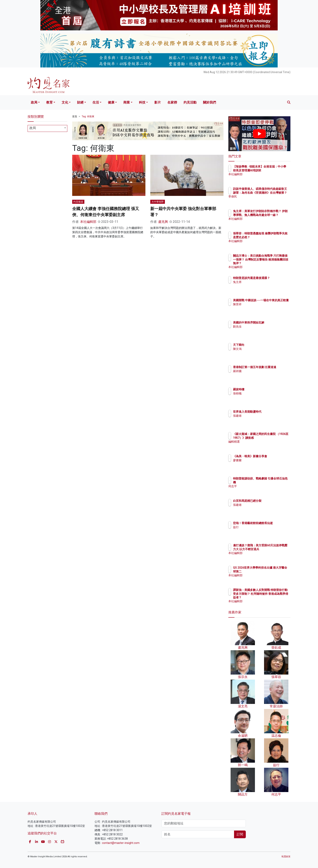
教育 (49, 102)
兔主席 (261, 286)
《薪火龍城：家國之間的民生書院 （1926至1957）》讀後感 (272, 438)
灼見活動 (190, 102)
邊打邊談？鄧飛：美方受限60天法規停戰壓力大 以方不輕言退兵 (272, 549)
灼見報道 (78, 202)
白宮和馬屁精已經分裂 (271, 501)
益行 (260, 531)
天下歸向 (262, 345)
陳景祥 (261, 308)
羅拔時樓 (262, 389)
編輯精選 (262, 445)
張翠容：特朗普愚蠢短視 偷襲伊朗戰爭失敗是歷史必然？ (272, 237)
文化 (65, 102)
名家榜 (172, 102)
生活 (96, 102)
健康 (111, 102)
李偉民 (261, 200)
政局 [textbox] (33, 128)
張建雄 (261, 416)
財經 (80, 102)
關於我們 (209, 102)
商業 (127, 102)
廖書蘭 (261, 464)
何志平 (261, 486)
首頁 (75, 116)
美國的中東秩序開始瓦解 (272, 322)
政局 (34, 102)
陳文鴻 (261, 349)
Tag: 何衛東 (88, 116)
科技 (142, 102)
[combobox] (47, 128)
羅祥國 (261, 375)
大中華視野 (158, 202)
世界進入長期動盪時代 (271, 412)
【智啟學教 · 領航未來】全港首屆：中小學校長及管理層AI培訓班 (272, 170)
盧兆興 (163, 222)
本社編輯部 (88, 222)
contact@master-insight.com (121, 843)
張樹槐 (261, 393)
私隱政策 (286, 857)
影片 (158, 102)
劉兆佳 (261, 327)
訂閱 (240, 834)
